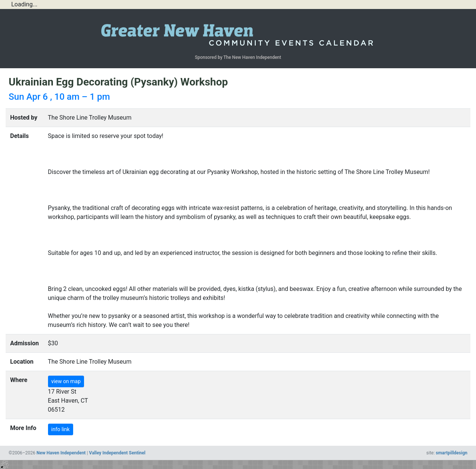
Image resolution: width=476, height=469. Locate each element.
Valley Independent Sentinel (117, 453)
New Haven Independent (61, 453)
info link (61, 429)
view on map (66, 381)
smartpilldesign (452, 453)
